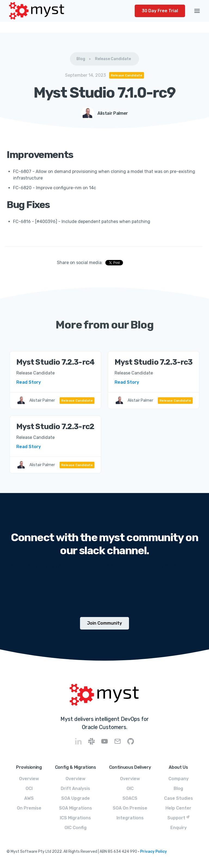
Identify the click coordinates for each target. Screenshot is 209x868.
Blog (81, 59)
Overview (29, 779)
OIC (130, 788)
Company (179, 779)
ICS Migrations (75, 818)
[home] (71, 11)
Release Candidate (113, 59)
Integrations (130, 818)
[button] (197, 11)
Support (176, 818)
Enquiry (179, 828)
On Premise (29, 808)
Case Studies (179, 798)
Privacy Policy (153, 852)
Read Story (29, 382)
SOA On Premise (130, 808)
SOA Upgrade (76, 798)
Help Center (178, 808)
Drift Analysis (75, 788)
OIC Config (76, 828)
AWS (29, 798)
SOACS (130, 798)
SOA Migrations (76, 808)
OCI (29, 788)
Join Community (104, 623)
